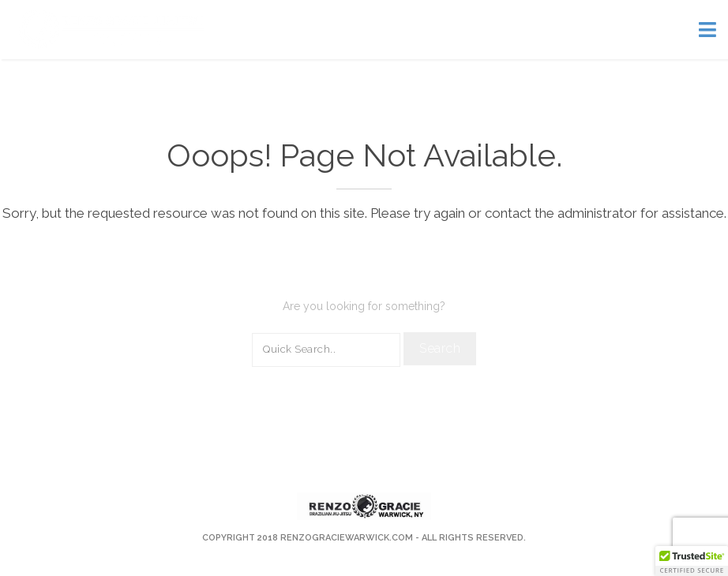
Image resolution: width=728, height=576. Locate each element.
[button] (692, 561)
